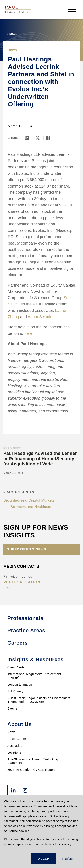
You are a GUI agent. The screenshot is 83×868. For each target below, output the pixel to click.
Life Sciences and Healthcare (28, 507)
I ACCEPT (44, 859)
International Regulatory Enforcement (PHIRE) (34, 676)
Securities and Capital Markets (29, 500)
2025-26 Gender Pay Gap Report (31, 770)
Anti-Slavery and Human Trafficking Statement (33, 761)
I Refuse (68, 859)
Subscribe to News (27, 549)
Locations (14, 752)
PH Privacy (15, 691)
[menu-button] (72, 9)
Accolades (15, 746)
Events (12, 708)
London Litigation (20, 684)
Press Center (17, 739)
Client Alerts (16, 667)
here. (29, 333)
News (11, 732)
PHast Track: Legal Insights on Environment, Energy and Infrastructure (39, 700)
